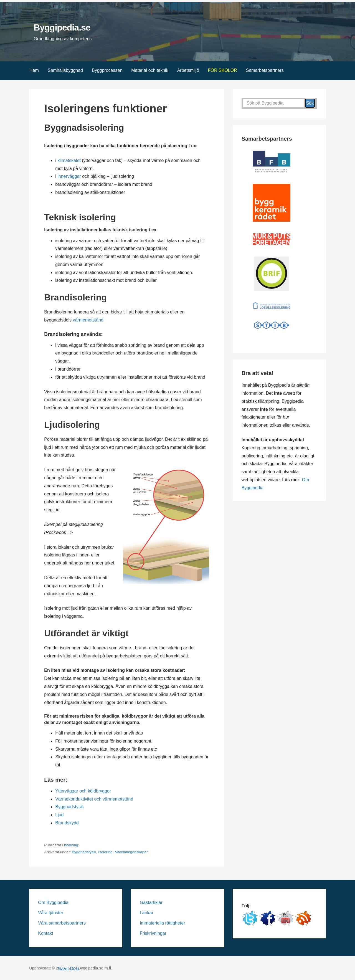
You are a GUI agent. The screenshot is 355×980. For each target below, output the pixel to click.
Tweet (63, 969)
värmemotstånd (88, 320)
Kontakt (45, 933)
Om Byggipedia (53, 902)
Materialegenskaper (131, 852)
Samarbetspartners (265, 70)
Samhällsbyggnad (65, 70)
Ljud (59, 815)
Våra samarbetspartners (62, 923)
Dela (75, 969)
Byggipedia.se (62, 27)
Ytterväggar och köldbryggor (83, 791)
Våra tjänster (51, 913)
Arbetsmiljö (188, 70)
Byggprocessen (107, 70)
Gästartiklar (151, 902)
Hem (34, 70)
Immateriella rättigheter (163, 923)
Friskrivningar (153, 933)
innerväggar (69, 176)
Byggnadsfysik (69, 807)
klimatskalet (69, 160)
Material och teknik (150, 70)
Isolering (71, 845)
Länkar (147, 913)
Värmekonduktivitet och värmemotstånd (94, 799)
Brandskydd (67, 823)
